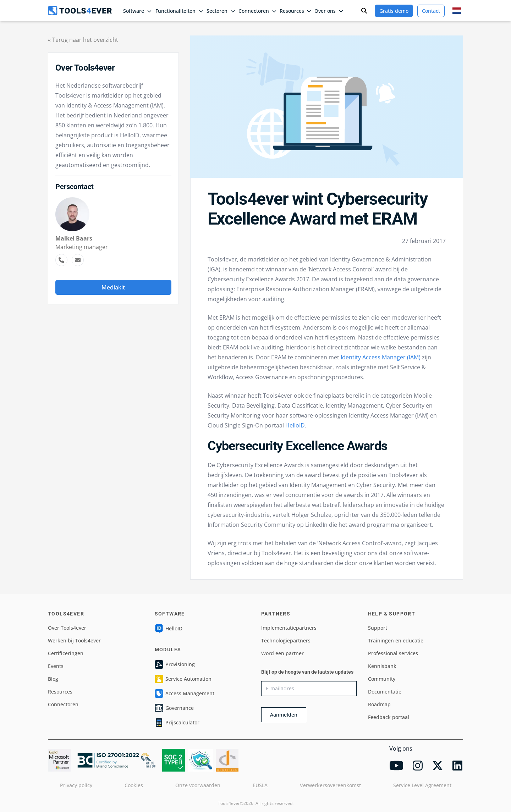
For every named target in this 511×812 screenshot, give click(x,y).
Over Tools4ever (67, 628)
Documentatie (385, 692)
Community (382, 679)
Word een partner (282, 653)
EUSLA (260, 785)
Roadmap (379, 704)
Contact (431, 11)
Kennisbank (382, 666)
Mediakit (113, 287)
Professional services (393, 653)
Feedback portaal (389, 717)
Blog (53, 679)
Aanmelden (284, 715)
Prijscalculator (177, 723)
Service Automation (183, 679)
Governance (174, 708)
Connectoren (63, 704)
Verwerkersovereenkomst (330, 785)
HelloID (295, 425)
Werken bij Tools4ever (74, 640)
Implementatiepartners (289, 628)
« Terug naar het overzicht (83, 40)
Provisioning (175, 664)
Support (378, 628)
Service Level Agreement (422, 785)
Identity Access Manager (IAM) (381, 357)
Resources (60, 692)
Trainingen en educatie (396, 640)
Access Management (185, 694)
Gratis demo (394, 11)
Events (56, 666)
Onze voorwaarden (198, 785)
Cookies (134, 785)
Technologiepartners (286, 640)
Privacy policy (76, 785)
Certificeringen (66, 653)
